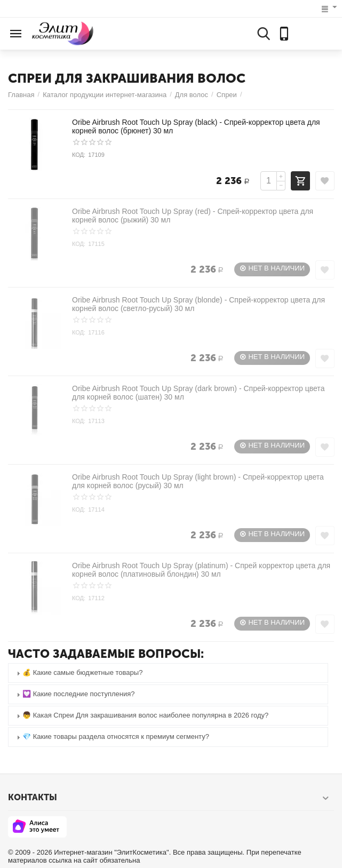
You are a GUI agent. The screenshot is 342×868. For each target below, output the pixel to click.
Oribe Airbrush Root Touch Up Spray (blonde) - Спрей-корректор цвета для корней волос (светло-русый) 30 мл (198, 304)
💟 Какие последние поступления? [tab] (74, 694)
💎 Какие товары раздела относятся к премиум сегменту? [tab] (112, 737)
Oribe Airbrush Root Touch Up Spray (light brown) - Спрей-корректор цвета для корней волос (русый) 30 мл (198, 481)
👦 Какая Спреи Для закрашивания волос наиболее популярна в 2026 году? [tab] (141, 716)
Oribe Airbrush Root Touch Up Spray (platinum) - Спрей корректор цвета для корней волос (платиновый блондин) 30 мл (201, 570)
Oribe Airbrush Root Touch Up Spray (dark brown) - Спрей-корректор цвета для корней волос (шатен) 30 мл (198, 393)
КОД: (79, 155)
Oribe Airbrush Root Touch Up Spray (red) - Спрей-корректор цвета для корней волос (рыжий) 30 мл (193, 216)
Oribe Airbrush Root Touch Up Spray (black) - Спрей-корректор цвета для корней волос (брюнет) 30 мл (196, 126)
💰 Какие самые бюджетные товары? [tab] (78, 673)
